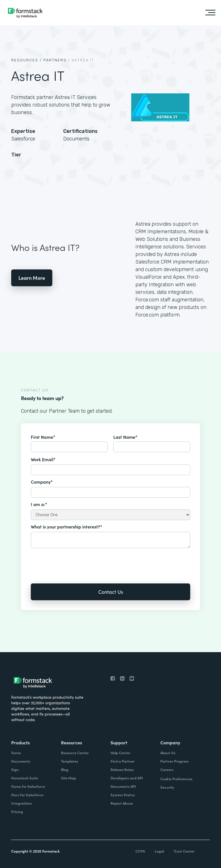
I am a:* (39, 504)
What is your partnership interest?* (67, 527)
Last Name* (125, 437)
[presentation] (73, 562)
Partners (55, 60)
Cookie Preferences (176, 779)
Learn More (32, 278)
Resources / (27, 60)
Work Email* (43, 459)
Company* (42, 482)
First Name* (43, 437)
